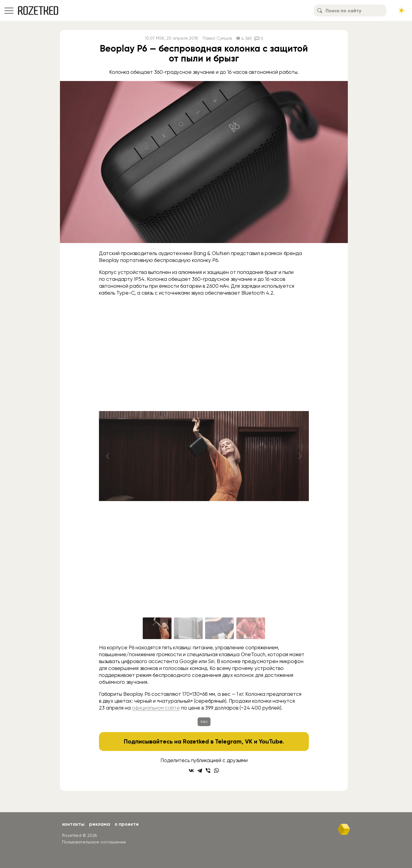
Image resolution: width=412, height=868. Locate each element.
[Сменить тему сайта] (402, 11)
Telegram (228, 741)
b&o (204, 722)
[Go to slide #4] (251, 628)
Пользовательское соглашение (94, 842)
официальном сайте (156, 708)
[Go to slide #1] (157, 628)
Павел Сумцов (217, 38)
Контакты (73, 824)
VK (249, 741)
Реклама (100, 824)
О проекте (127, 824)
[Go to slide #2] (188, 628)
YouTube (271, 741)
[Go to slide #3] (219, 628)
